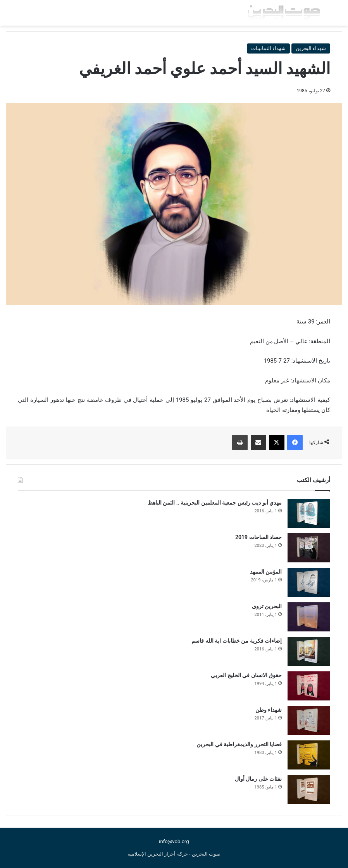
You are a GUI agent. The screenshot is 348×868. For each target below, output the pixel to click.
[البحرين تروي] (309, 617)
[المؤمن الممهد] (309, 582)
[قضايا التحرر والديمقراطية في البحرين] (309, 755)
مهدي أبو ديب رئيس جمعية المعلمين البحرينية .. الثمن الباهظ (215, 503)
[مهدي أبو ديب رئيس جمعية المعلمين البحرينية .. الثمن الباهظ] (309, 513)
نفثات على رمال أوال (258, 779)
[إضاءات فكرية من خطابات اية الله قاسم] (309, 651)
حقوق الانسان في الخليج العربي (246, 675)
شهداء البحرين (311, 48)
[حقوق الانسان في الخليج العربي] (309, 686)
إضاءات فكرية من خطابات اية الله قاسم (237, 641)
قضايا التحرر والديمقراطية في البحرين (239, 744)
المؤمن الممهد (266, 572)
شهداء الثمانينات (268, 48)
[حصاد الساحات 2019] (309, 548)
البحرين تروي (267, 606)
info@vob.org (174, 841)
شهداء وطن (269, 710)
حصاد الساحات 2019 (258, 537)
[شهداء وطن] (309, 720)
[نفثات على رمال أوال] (309, 789)
